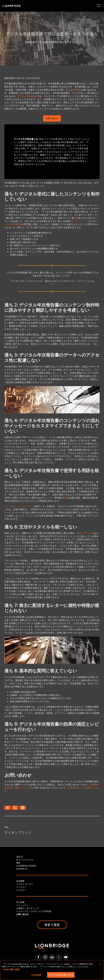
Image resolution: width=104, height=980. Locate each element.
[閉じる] (100, 964)
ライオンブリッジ (80, 221)
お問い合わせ (52, 119)
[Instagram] (45, 957)
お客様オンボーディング (28, 908)
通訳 (18, 863)
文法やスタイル (84, 533)
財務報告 (77, 90)
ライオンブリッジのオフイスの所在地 (34, 911)
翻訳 (65, 498)
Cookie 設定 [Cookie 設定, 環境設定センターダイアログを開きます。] (36, 975)
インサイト (21, 887)
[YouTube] (66, 957)
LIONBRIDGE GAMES (26, 866)
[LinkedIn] (52, 957)
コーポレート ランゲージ (19, 506)
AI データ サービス (25, 860)
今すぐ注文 (52, 925)
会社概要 (20, 881)
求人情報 (20, 902)
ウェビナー (21, 890)
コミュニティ (22, 905)
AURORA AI (22, 869)
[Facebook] (38, 957)
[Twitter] (59, 957)
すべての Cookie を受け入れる (61, 975)
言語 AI (20, 857)
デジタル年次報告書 (27, 96)
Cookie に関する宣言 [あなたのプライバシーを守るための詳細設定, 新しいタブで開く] (11, 969)
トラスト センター (25, 884)
